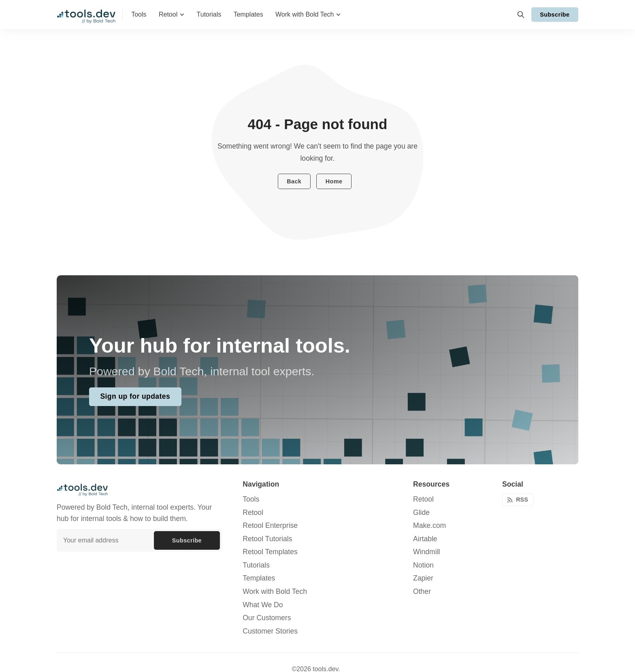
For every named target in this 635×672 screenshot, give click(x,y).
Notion (423, 565)
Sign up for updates (135, 396)
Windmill (426, 552)
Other (422, 591)
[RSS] (518, 500)
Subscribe (555, 15)
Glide (421, 513)
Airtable (425, 539)
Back (294, 181)
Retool (423, 499)
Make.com (429, 525)
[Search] (521, 15)
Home (334, 181)
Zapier (423, 578)
